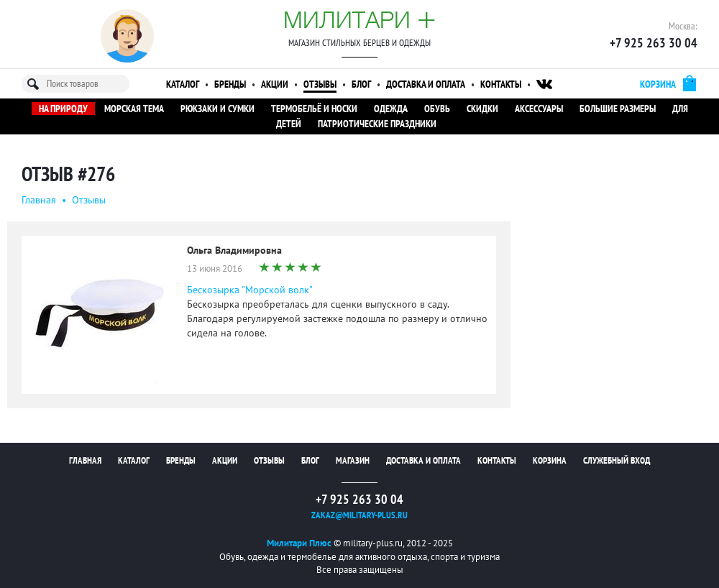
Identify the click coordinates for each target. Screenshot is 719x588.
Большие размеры (618, 109)
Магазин (353, 460)
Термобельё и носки (314, 109)
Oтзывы (89, 200)
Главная (39, 200)
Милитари (359, 19)
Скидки (482, 109)
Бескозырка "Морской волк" (250, 290)
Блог (361, 84)
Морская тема (134, 109)
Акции (275, 84)
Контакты (501, 84)
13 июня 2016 (215, 268)
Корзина (550, 460)
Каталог (183, 84)
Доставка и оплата (426, 84)
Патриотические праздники (377, 124)
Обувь (437, 109)
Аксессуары (539, 109)
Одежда (391, 109)
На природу (63, 109)
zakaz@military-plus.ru (359, 515)
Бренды (230, 84)
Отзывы (320, 84)
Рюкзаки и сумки (217, 109)
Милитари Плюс (299, 543)
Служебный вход (617, 460)
